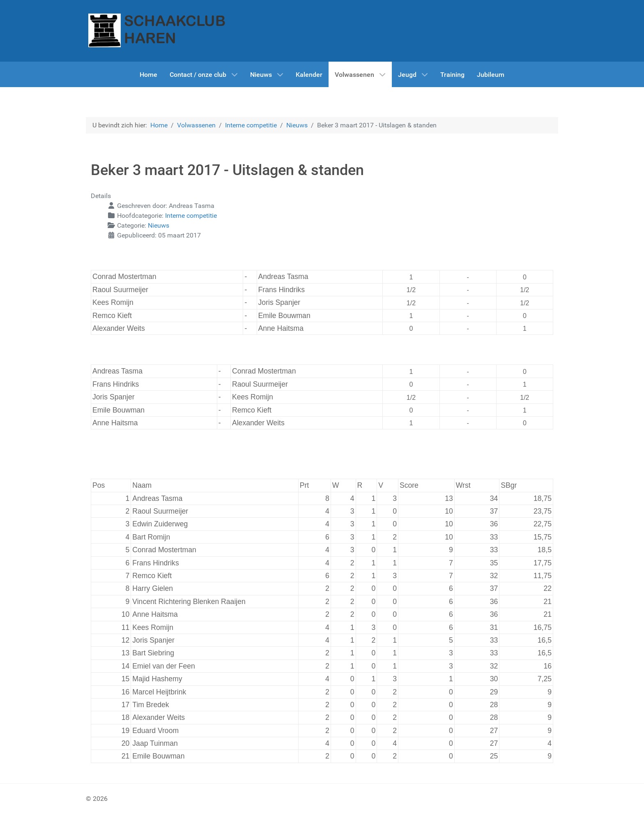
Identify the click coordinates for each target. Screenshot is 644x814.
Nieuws (159, 225)
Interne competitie (191, 216)
